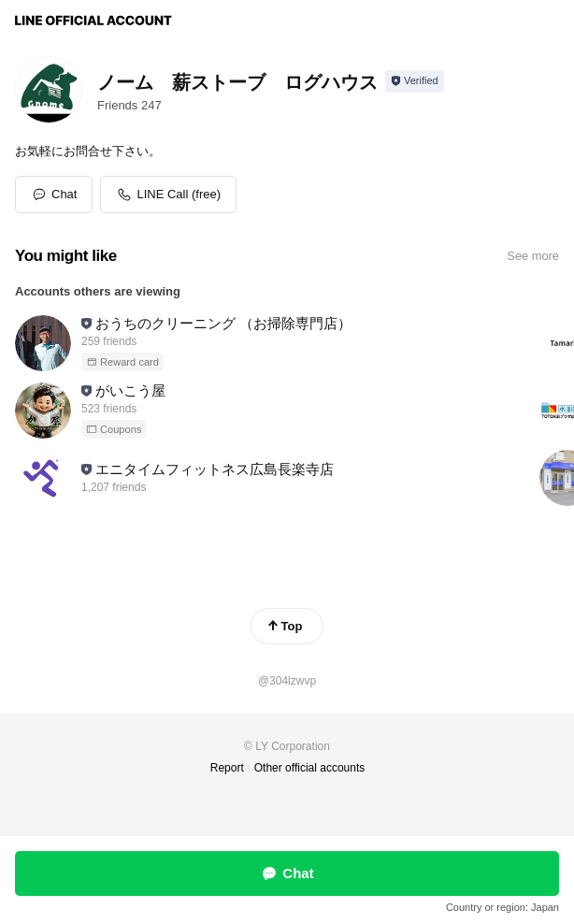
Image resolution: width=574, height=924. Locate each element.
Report (227, 768)
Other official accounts (310, 768)
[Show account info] (415, 81)
